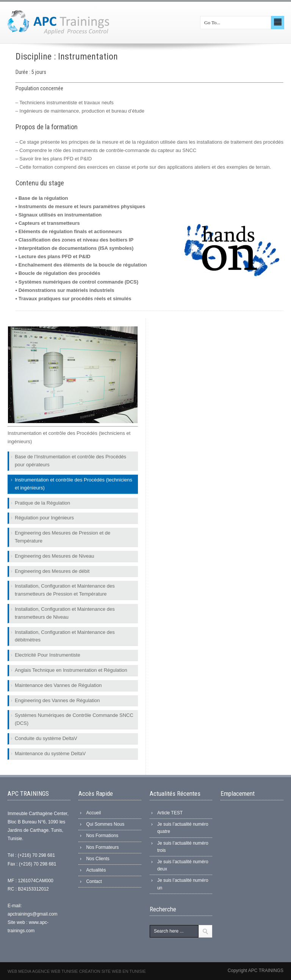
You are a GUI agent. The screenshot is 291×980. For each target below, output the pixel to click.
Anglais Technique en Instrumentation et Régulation (71, 670)
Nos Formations (102, 836)
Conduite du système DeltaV (46, 738)
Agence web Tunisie (56, 971)
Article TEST (170, 813)
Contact (94, 881)
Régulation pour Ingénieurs (44, 518)
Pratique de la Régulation (42, 503)
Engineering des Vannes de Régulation (57, 700)
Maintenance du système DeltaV (50, 753)
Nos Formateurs (102, 847)
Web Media (20, 971)
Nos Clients (98, 859)
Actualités (96, 870)
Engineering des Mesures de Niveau (55, 556)
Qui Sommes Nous (105, 824)
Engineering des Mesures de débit (52, 571)
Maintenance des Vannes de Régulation (58, 685)
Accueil (93, 813)
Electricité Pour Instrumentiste (48, 655)
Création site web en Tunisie (113, 971)
